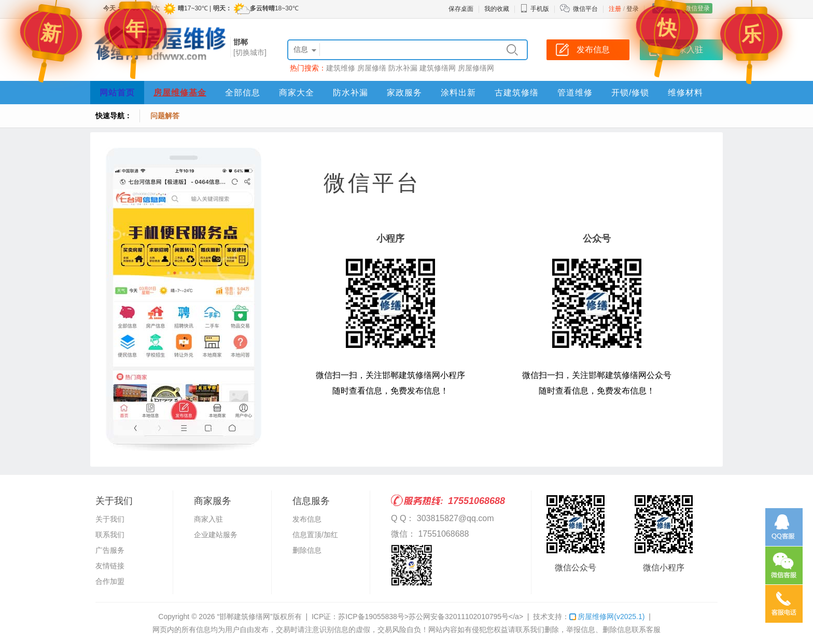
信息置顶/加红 (315, 535)
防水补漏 (403, 68)
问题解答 (165, 116)
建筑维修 (341, 68)
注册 (615, 9)
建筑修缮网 (438, 68)
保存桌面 (461, 9)
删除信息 (307, 550)
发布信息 (307, 519)
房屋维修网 (607, 617)
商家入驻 (208, 519)
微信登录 (697, 8)
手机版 (535, 9)
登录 (633, 9)
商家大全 (297, 93)
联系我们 (110, 535)
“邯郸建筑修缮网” (244, 617)
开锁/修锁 (630, 93)
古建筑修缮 (517, 93)
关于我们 (110, 519)
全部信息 (243, 93)
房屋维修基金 (180, 93)
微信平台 (585, 9)
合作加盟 (110, 581)
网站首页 (117, 93)
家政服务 (404, 93)
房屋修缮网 (476, 68)
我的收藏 (497, 9)
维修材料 (685, 93)
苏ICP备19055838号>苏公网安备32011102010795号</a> (431, 617)
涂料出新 (458, 93)
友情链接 (110, 566)
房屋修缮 (372, 68)
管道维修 (575, 93)
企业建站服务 (216, 535)
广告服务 (110, 550)
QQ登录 (666, 8)
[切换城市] (250, 52)
